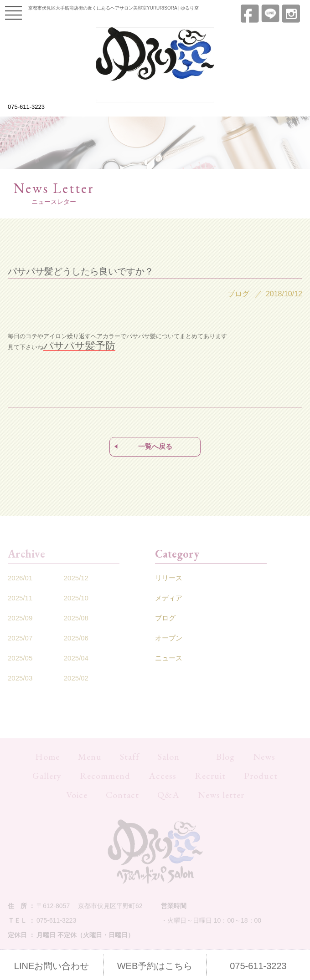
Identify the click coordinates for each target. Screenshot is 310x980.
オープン (169, 638)
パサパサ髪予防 (79, 346)
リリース (169, 578)
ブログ (165, 618)
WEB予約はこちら (155, 966)
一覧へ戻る (155, 446)
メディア (169, 598)
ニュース (169, 658)
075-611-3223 (26, 107)
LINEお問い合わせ (52, 966)
